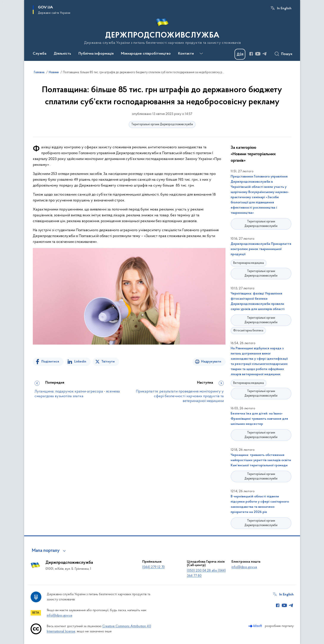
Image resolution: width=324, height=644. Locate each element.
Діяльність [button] (62, 54)
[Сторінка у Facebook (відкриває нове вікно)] (251, 54)
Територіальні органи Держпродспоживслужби (162, 124)
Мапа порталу (46, 551)
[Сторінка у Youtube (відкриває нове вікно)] (258, 54)
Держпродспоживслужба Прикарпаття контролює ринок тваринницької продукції (261, 249)
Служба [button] (40, 54)
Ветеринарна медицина (249, 263)
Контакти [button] (186, 54)
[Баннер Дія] (240, 54)
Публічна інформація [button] (96, 54)
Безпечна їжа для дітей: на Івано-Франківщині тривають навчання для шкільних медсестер (259, 419)
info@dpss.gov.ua (244, 567)
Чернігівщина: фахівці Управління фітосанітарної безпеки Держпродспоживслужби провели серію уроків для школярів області (258, 301)
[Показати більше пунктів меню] (201, 54)
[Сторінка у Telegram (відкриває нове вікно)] (265, 54)
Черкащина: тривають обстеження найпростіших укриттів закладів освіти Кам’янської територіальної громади (261, 460)
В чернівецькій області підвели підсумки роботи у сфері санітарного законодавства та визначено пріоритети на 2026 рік (260, 504)
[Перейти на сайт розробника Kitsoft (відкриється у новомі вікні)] (256, 626)
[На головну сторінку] (162, 30)
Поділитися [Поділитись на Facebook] (50, 362)
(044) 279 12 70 (153, 567)
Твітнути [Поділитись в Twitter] (108, 362)
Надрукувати (211, 362)
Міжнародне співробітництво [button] (146, 54)
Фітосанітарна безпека (248, 331)
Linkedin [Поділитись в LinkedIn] (80, 362)
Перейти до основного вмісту (3, 3)
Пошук (287, 54)
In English (284, 8)
